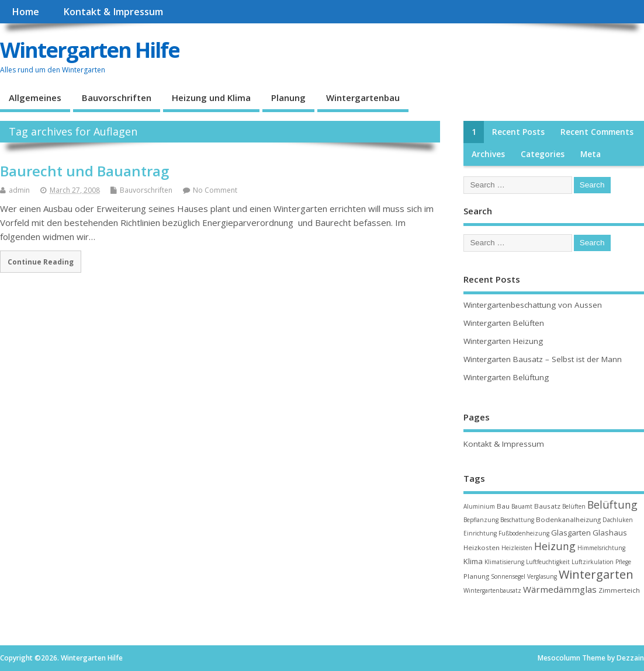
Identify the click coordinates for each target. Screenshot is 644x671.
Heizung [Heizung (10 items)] (555, 546)
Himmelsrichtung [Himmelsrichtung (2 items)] (601, 548)
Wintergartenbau (363, 98)
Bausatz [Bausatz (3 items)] (547, 506)
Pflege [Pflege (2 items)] (623, 562)
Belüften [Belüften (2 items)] (574, 506)
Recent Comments (597, 132)
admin (19, 190)
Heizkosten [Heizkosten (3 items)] (482, 547)
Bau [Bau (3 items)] (503, 506)
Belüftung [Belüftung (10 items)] (612, 505)
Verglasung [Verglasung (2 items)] (542, 576)
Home (25, 12)
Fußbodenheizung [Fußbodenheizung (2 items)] (524, 533)
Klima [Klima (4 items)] (473, 561)
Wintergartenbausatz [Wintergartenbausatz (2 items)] (492, 590)
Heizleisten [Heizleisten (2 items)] (517, 548)
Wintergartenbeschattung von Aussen (533, 305)
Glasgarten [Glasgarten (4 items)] (571, 533)
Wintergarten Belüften (504, 323)
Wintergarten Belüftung (506, 377)
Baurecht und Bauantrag (84, 171)
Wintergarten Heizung (503, 341)
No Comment (215, 190)
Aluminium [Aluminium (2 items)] (479, 506)
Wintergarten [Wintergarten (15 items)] (596, 574)
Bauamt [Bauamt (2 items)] (522, 506)
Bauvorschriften (117, 98)
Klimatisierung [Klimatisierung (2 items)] (504, 562)
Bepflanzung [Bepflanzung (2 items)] (481, 520)
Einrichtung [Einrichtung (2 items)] (480, 533)
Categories (543, 154)
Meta (591, 154)
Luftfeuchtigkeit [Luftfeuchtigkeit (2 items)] (548, 562)
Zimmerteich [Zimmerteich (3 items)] (619, 590)
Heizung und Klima (211, 98)
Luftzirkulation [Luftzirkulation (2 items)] (593, 562)
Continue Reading (41, 262)
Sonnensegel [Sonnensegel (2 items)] (508, 576)
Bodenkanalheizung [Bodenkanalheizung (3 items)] (568, 519)
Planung (288, 98)
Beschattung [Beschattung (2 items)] (517, 520)
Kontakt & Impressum (113, 12)
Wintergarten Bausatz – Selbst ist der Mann (543, 359)
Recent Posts (518, 132)
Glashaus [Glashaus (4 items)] (610, 533)
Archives (488, 154)
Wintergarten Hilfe (90, 50)
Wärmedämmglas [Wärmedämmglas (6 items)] (560, 589)
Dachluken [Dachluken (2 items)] (618, 520)
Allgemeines (35, 98)
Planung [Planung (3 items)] (476, 576)
